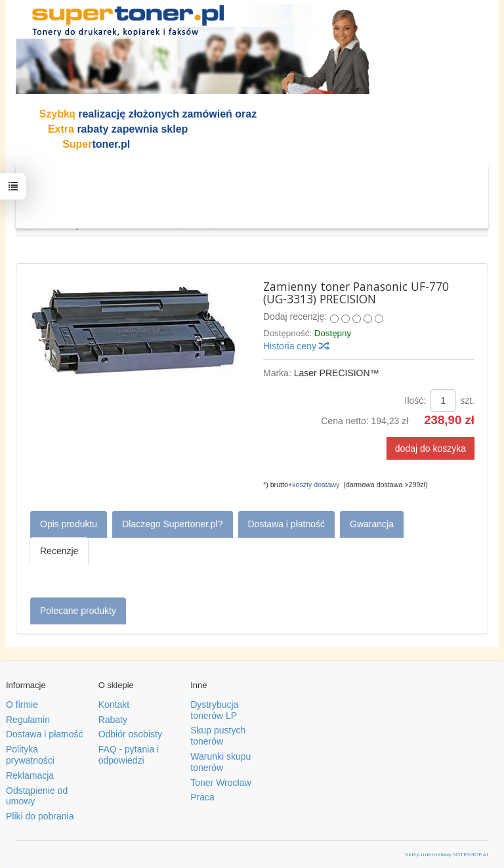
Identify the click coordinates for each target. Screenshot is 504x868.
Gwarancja (372, 524)
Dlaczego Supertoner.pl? (172, 524)
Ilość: (416, 401)
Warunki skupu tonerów (220, 762)
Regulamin (28, 720)
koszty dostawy (316, 485)
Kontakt (114, 705)
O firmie (22, 705)
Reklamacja (30, 775)
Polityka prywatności (30, 755)
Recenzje (59, 551)
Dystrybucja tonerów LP (214, 710)
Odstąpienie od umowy (37, 796)
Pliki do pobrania (40, 816)
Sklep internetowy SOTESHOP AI (447, 854)
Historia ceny (296, 346)
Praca (202, 797)
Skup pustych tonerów (218, 736)
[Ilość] (443, 401)
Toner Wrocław (220, 783)
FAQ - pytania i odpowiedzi (129, 755)
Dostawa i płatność (287, 524)
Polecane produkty (78, 611)
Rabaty (113, 720)
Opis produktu (69, 524)
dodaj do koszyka (430, 448)
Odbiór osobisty (130, 734)
